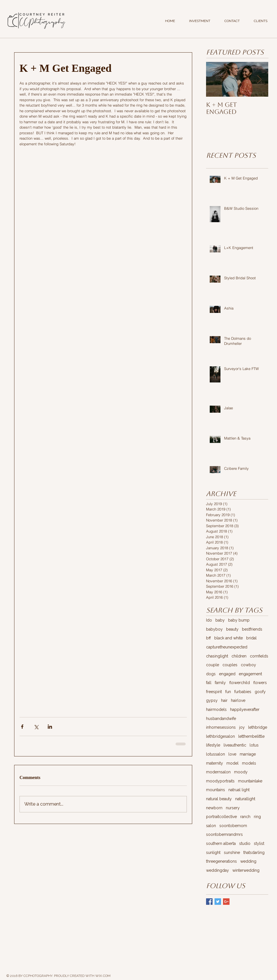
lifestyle (213, 745)
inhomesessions (221, 727)
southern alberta (221, 843)
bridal (251, 638)
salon (211, 826)
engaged (227, 674)
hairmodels (216, 709)
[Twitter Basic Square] (218, 902)
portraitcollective (221, 817)
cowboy (248, 665)
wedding (248, 861)
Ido (209, 620)
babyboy (214, 629)
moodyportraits (220, 781)
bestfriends (252, 629)
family (220, 683)
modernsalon (218, 772)
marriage (248, 754)
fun (228, 692)
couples (230, 665)
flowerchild (240, 683)
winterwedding (246, 870)
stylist (259, 843)
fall (209, 683)
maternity (215, 763)
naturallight (245, 799)
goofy (260, 692)
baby (220, 620)
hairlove (238, 700)
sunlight (213, 853)
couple (213, 665)
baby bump (239, 620)
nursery (233, 808)
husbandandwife (221, 719)
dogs (211, 674)
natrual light (239, 790)
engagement (250, 674)
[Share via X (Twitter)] (36, 727)
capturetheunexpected (227, 647)
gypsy (212, 700)
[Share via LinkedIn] (50, 727)
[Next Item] (259, 79)
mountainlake (250, 781)
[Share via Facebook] (22, 727)
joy (242, 727)
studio (245, 843)
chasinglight (217, 656)
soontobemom (233, 826)
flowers (260, 683)
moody (241, 772)
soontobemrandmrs (224, 834)
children (239, 656)
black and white (229, 638)
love (232, 754)
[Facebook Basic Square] (209, 902)
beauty (232, 629)
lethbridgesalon (220, 736)
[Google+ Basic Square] (226, 902)
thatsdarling (254, 853)
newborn (214, 808)
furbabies (243, 692)
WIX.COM (103, 976)
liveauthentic (235, 745)
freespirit (214, 692)
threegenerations (221, 861)
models (249, 763)
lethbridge (258, 727)
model (232, 763)
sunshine (232, 853)
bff (208, 638)
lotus (254, 745)
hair (224, 700)
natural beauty (219, 799)
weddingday (218, 870)
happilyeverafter (245, 709)
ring (257, 817)
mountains (216, 790)
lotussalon (216, 754)
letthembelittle (251, 736)
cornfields (259, 656)
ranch (245, 817)
